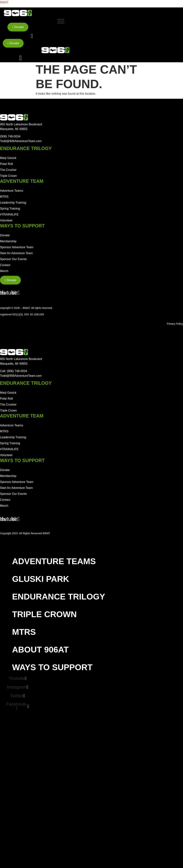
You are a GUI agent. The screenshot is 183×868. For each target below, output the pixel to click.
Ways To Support (54, 667)
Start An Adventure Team (16, 253)
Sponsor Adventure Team (17, 247)
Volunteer (6, 220)
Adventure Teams (12, 191)
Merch (4, 271)
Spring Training (10, 209)
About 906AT (42, 650)
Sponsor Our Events (13, 259)
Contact (5, 265)
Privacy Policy (175, 324)
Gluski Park (41, 579)
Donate (5, 235)
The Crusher (8, 170)
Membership (8, 241)
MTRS (4, 197)
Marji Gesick (8, 158)
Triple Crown (8, 176)
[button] (83, 561)
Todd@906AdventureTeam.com (21, 141)
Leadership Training (13, 203)
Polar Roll (6, 164)
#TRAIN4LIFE (9, 214)
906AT (4, 2)
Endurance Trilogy (61, 597)
